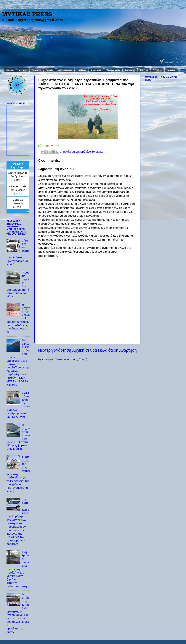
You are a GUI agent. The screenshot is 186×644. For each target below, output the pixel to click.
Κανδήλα (82, 70)
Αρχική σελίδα (85, 350)
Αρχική (10, 70)
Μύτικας (23, 70)
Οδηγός (144, 70)
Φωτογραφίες (113, 70)
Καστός (50, 70)
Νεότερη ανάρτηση (55, 350)
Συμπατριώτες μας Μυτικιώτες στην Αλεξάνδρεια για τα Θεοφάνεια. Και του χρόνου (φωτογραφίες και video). (18, 474)
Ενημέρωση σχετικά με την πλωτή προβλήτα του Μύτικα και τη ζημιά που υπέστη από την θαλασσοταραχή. (18, 569)
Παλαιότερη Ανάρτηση (117, 350)
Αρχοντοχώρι (65, 70)
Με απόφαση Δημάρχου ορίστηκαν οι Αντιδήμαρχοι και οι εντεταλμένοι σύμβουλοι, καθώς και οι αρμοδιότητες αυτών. (18, 613)
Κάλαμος (36, 70)
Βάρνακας (96, 70)
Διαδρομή (130, 70)
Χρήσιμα (171, 70)
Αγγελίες (157, 70)
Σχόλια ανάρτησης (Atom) (71, 359)
